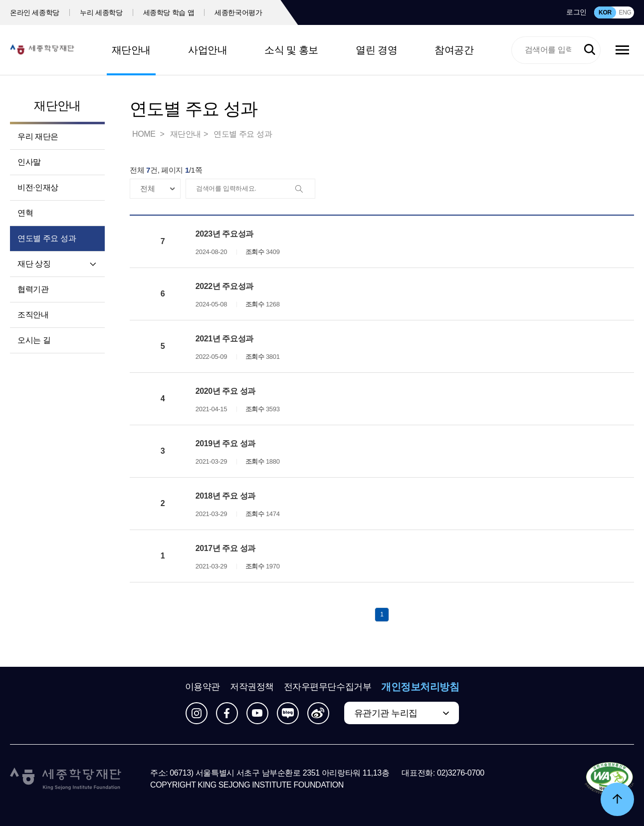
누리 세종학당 (101, 12)
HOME (145, 134)
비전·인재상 (38, 187)
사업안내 (208, 50)
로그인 (576, 12)
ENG (625, 12)
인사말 (29, 162)
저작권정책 (252, 687)
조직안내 (33, 315)
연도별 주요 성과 (47, 238)
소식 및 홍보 (291, 50)
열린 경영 (376, 50)
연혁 (25, 213)
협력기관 (33, 289)
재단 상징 (34, 264)
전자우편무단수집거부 (328, 687)
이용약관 (203, 687)
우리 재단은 (38, 137)
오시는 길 (34, 340)
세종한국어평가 (238, 12)
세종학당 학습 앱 (169, 12)
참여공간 (454, 50)
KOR (605, 12)
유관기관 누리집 (386, 713)
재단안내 (131, 50)
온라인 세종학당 (35, 12)
